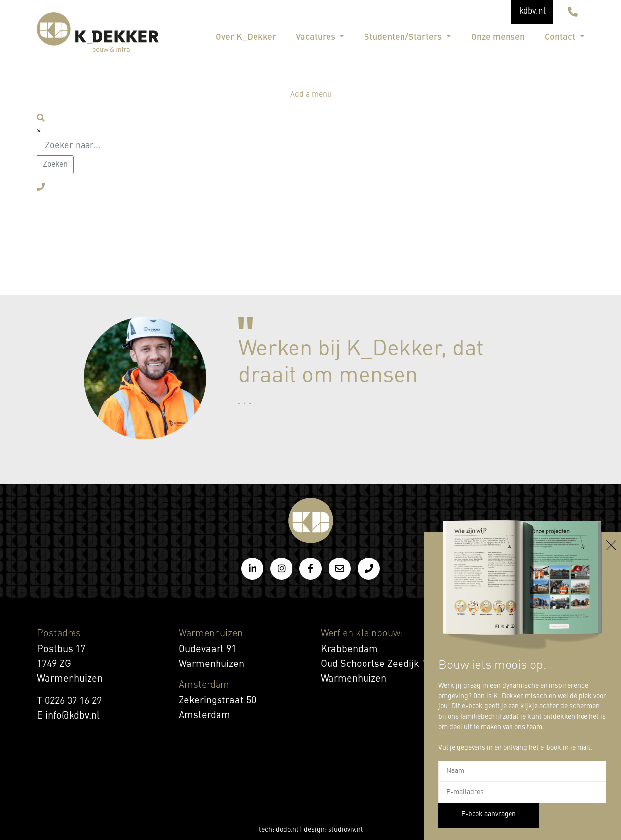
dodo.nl (287, 830)
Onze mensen (498, 37)
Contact (561, 37)
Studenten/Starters (404, 37)
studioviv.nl (345, 830)
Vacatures (317, 37)
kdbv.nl (532, 12)
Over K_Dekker (246, 37)
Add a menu (311, 95)
